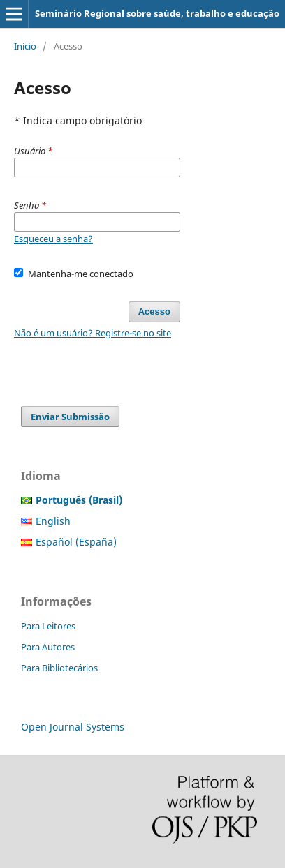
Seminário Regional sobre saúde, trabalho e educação (157, 13)
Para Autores (48, 647)
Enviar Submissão (70, 417)
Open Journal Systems (73, 727)
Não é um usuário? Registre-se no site (93, 333)
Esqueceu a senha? (53, 239)
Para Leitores (48, 626)
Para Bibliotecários (59, 668)
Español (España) (76, 542)
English (53, 521)
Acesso (154, 312)
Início (25, 46)
